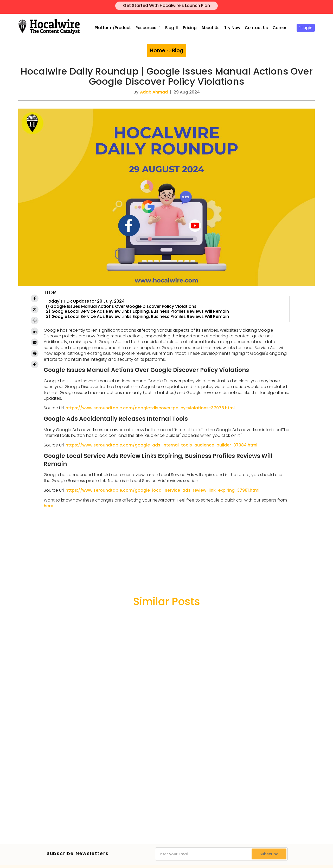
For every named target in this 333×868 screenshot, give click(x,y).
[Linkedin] (35, 331)
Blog (170, 28)
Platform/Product (113, 28)
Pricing (190, 28)
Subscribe (269, 854)
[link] (35, 364)
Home (158, 50)
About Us (210, 28)
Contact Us (256, 28)
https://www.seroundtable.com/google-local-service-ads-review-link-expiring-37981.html (162, 490)
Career (280, 28)
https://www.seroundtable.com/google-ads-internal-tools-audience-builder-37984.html (161, 445)
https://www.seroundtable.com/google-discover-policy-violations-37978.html (150, 408)
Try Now (232, 28)
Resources (146, 28)
